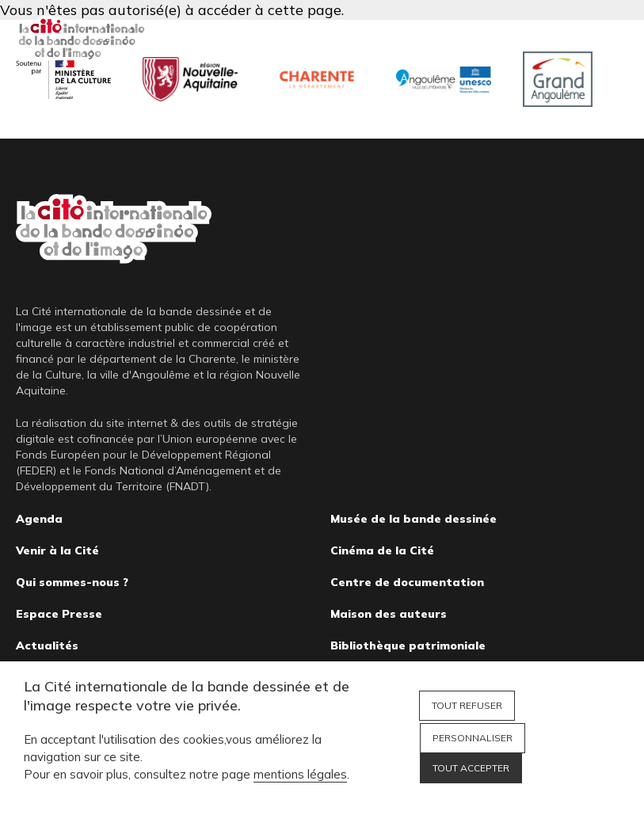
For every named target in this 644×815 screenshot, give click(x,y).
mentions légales (300, 774)
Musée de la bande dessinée (413, 519)
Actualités (47, 646)
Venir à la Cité (57, 550)
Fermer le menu (612, 40)
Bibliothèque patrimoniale (408, 646)
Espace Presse (59, 614)
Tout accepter (471, 768)
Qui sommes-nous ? (72, 582)
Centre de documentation (407, 582)
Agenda (39, 519)
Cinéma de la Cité (382, 550)
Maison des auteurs (389, 614)
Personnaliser (473, 738)
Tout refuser (467, 705)
